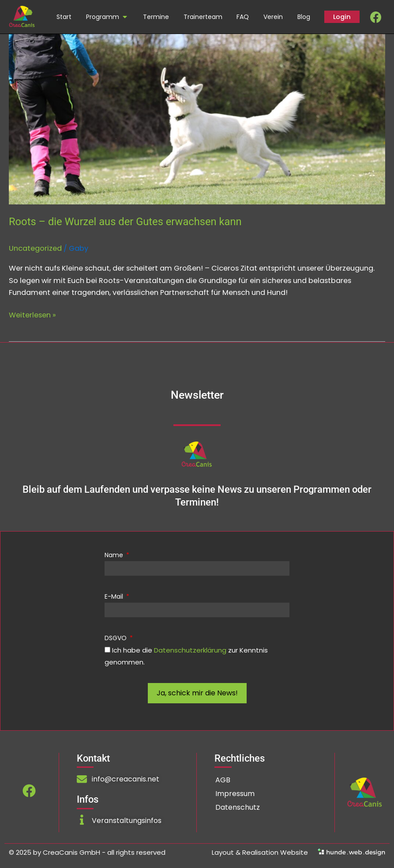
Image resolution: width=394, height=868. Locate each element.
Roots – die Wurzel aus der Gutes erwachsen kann (125, 222)
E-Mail (115, 596)
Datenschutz (238, 807)
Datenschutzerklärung (190, 650)
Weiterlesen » (32, 315)
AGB (223, 780)
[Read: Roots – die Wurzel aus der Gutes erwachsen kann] (197, 119)
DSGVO (116, 638)
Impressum (235, 794)
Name (115, 555)
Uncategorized (35, 248)
